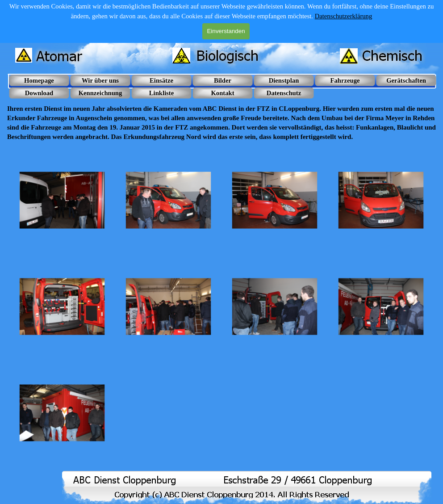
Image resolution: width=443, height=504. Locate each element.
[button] (62, 200)
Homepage (39, 80)
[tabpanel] (221, 118)
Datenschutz (284, 93)
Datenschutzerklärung (344, 16)
